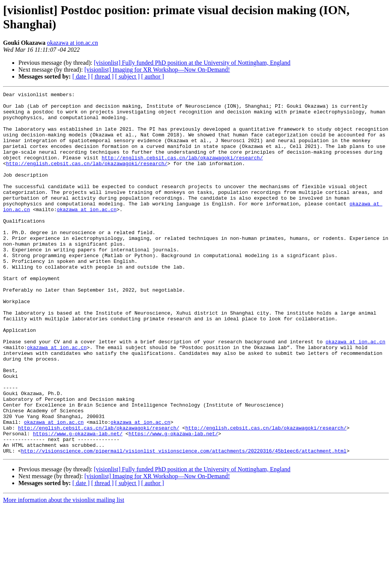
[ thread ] (102, 76)
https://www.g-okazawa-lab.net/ (78, 502)
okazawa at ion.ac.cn (73, 43)
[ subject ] (127, 76)
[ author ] (153, 76)
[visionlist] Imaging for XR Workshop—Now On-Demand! (157, 70)
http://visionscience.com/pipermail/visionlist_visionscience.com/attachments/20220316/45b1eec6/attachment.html (184, 523)
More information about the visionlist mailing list (64, 572)
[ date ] (81, 76)
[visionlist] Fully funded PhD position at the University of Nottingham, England (192, 63)
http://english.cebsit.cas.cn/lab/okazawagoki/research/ (182, 171)
